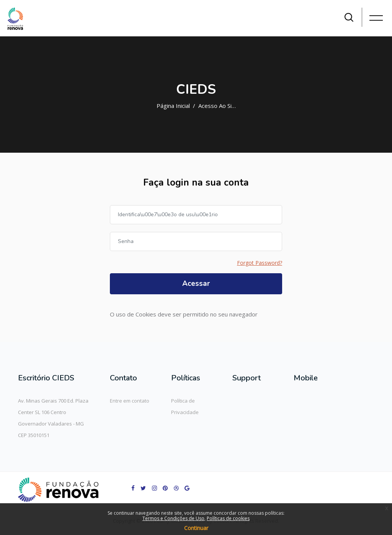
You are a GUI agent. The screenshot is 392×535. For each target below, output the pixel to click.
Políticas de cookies (228, 518)
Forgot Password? (260, 263)
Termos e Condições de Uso (173, 518)
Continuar (196, 528)
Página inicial (173, 106)
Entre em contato (130, 401)
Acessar (196, 284)
